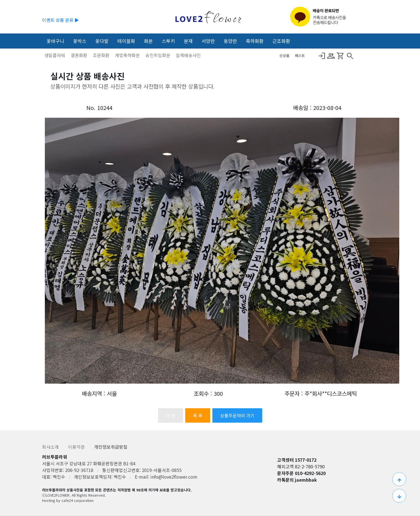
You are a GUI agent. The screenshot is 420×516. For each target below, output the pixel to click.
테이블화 (126, 41)
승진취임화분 (158, 55)
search (350, 56)
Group (331, 56)
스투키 (168, 41)
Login (322, 56)
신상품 (285, 56)
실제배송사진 (188, 55)
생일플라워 (55, 55)
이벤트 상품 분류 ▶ (60, 20)
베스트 (300, 56)
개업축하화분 (128, 55)
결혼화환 (79, 55)
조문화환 (102, 55)
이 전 (171, 415)
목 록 (198, 415)
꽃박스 (80, 41)
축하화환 (255, 41)
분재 (188, 41)
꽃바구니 (55, 41)
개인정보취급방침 (111, 447)
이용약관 (77, 447)
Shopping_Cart (341, 56)
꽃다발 (102, 41)
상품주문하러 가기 (237, 415)
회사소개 (51, 447)
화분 (148, 41)
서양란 (208, 41)
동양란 (230, 41)
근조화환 (281, 41)
